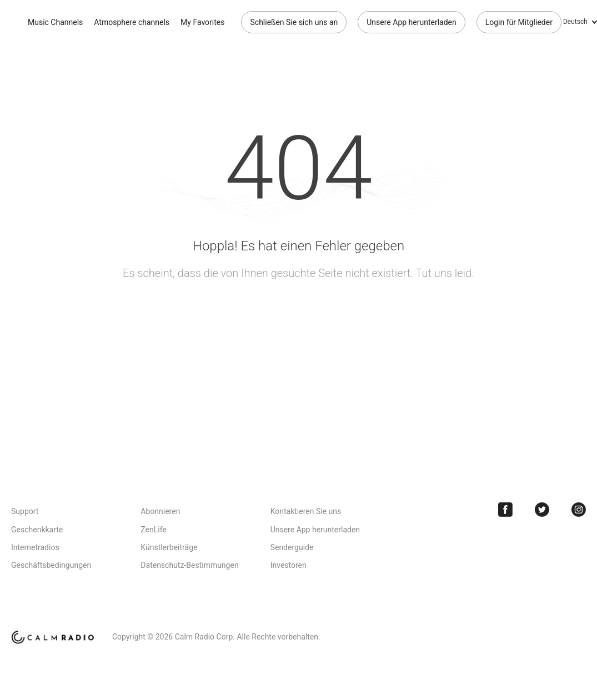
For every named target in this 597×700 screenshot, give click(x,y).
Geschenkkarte (37, 530)
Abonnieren (160, 511)
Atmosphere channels (132, 22)
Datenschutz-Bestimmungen (189, 565)
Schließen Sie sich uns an (294, 22)
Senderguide (292, 547)
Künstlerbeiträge (169, 547)
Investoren (289, 565)
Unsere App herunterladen (411, 22)
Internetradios (35, 547)
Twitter (542, 510)
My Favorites (202, 22)
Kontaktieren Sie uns (306, 511)
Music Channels (55, 22)
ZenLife (153, 530)
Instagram (579, 510)
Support (25, 511)
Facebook (505, 510)
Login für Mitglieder (519, 22)
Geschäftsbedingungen (51, 565)
